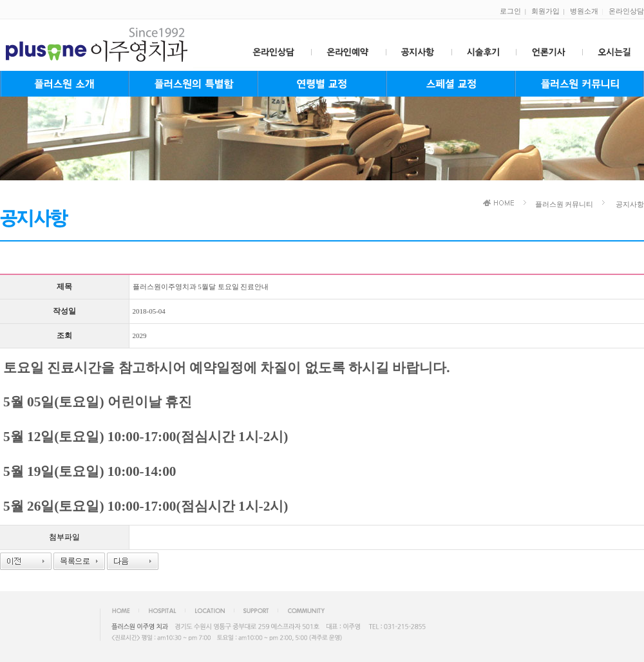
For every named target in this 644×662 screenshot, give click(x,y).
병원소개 (584, 11)
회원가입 (545, 11)
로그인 (510, 11)
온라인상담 (626, 11)
